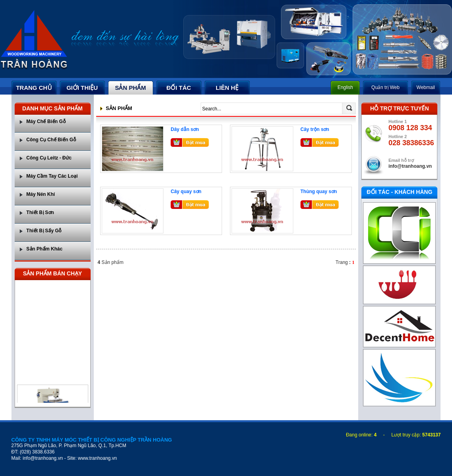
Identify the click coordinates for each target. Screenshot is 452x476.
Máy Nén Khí (41, 194)
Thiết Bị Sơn (40, 212)
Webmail (425, 87)
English (345, 87)
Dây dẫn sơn (185, 129)
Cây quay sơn (186, 192)
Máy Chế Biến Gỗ (46, 121)
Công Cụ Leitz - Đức (49, 158)
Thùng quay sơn (319, 192)
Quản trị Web (385, 87)
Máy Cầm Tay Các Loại (52, 176)
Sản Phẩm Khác (45, 249)
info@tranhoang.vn (410, 166)
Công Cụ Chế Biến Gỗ (51, 140)
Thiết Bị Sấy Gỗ (44, 231)
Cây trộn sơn (315, 129)
